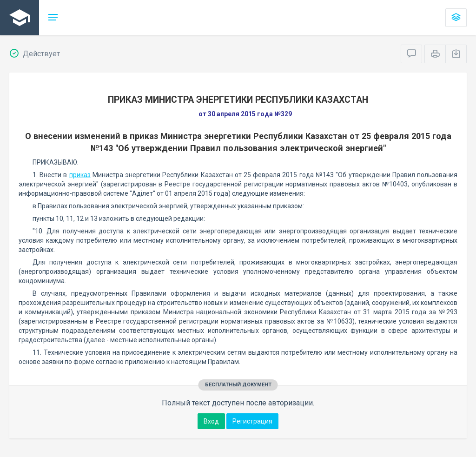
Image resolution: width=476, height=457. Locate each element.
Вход (211, 421)
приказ (80, 175)
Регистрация (252, 421)
